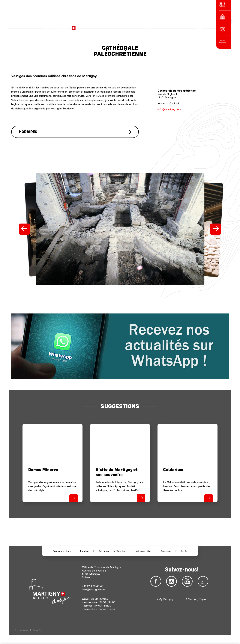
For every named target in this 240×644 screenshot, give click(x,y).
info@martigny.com (169, 110)
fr (159, 26)
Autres (178, 26)
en (170, 26)
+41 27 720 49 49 (168, 104)
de (164, 26)
